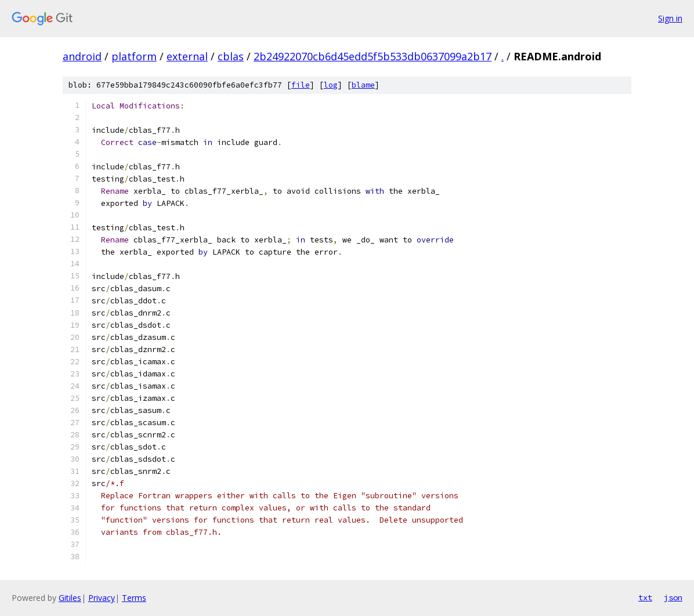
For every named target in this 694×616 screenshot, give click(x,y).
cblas (231, 56)
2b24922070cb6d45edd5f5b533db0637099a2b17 (373, 56)
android (82, 56)
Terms (134, 598)
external (187, 56)
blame (363, 85)
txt (645, 597)
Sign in (670, 18)
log (331, 85)
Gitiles (70, 598)
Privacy (102, 598)
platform (134, 56)
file (301, 85)
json (673, 597)
